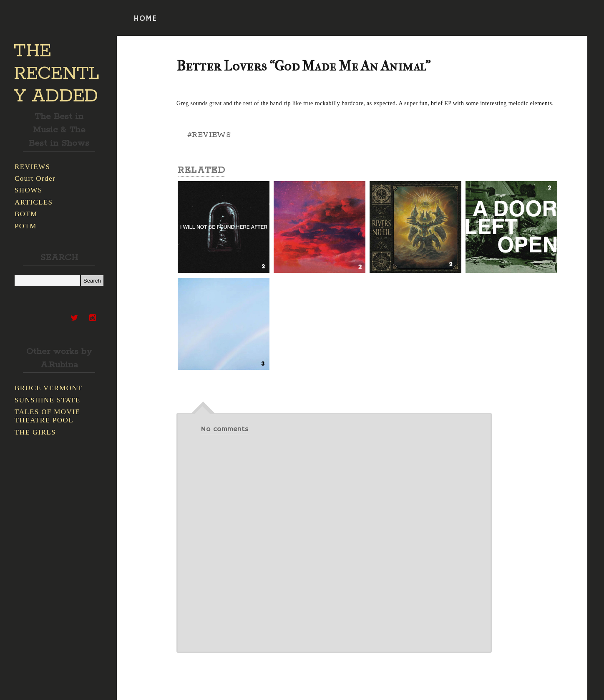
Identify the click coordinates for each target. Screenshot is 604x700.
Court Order (35, 178)
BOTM (26, 214)
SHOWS (29, 190)
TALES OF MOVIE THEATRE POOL (47, 416)
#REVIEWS (209, 135)
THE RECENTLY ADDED (57, 74)
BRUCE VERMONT (49, 388)
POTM (26, 226)
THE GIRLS (35, 432)
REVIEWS (32, 167)
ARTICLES (34, 202)
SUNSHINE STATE (48, 400)
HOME (145, 19)
